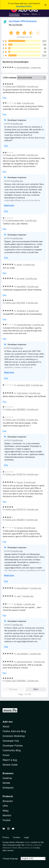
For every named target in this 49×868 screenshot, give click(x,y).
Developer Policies (13, 746)
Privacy (6, 837)
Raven (19, 604)
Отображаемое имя (15, 220)
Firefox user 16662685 (15, 409)
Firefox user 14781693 (15, 155)
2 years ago (36, 67)
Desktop (7, 778)
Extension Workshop (14, 736)
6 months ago (32, 474)
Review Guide (10, 765)
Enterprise (8, 788)
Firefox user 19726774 (15, 474)
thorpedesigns (23, 67)
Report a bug (10, 760)
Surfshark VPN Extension (23, 21)
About (6, 726)
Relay (6, 811)
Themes (26, 14)
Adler (19, 103)
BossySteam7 (23, 588)
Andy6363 (21, 286)
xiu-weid (20, 278)
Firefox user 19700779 (15, 509)
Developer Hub (11, 741)
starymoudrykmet (24, 662)
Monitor (7, 815)
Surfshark (17, 25)
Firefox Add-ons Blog (14, 731)
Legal (26, 837)
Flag (4, 98)
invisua (20, 528)
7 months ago (35, 588)
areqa (19, 265)
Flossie (20, 482)
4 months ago (32, 86)
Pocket (7, 820)
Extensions (14, 14)
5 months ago (31, 220)
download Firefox (24, 6)
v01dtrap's (21, 311)
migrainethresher (24, 325)
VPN (5, 806)
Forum (6, 755)
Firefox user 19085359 (15, 86)
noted (27, 842)
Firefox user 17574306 (15, 420)
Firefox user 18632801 (15, 520)
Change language (10, 859)
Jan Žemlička (22, 654)
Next (36, 689)
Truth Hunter (22, 393)
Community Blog (12, 750)
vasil (19, 596)
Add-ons (8, 722)
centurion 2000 (23, 385)
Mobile (6, 783)
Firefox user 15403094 (15, 681)
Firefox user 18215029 (15, 303)
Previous (13, 689)
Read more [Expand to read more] (9, 205)
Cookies (17, 837)
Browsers (8, 801)
